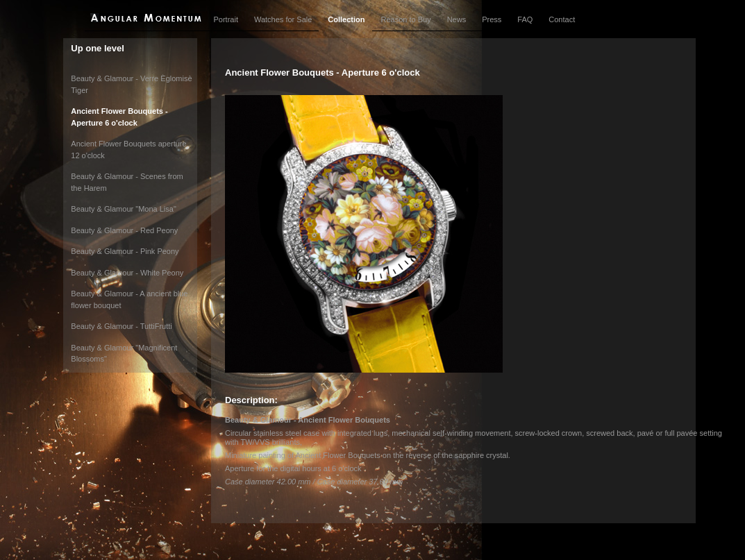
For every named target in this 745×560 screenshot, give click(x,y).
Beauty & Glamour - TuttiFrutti (122, 326)
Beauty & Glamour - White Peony (127, 273)
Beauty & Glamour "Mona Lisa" (124, 209)
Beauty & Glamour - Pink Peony (125, 251)
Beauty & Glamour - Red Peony (124, 230)
